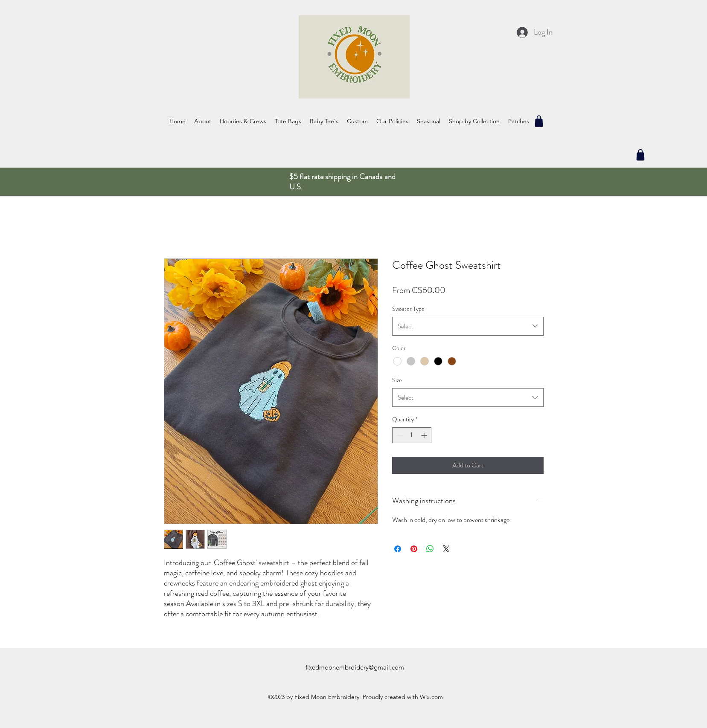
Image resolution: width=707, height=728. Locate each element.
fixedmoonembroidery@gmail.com (355, 667)
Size (397, 380)
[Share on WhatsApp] (430, 549)
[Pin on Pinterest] (414, 549)
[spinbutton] (412, 435)
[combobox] (468, 326)
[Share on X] (446, 549)
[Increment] (425, 435)
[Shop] (539, 121)
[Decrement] (399, 435)
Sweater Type (408, 309)
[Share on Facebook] (398, 549)
